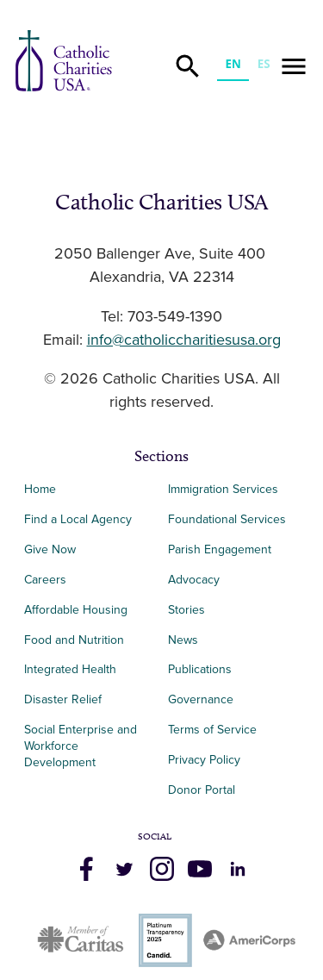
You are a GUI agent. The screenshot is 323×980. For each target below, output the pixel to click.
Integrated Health (70, 669)
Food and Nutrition (74, 640)
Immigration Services (223, 489)
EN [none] (233, 64)
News (183, 640)
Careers (45, 580)
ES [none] (264, 64)
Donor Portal (202, 790)
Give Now (50, 549)
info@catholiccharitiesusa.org (184, 340)
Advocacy (194, 580)
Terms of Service (212, 730)
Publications (200, 669)
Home (40, 489)
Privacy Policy (204, 760)
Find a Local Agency (78, 519)
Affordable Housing (76, 610)
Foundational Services (227, 519)
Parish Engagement (220, 549)
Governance (201, 699)
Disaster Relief (63, 699)
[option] (264, 66)
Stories (186, 610)
